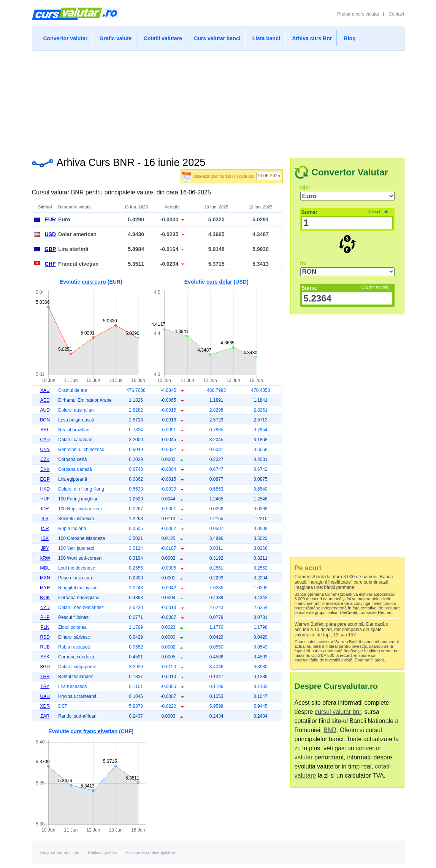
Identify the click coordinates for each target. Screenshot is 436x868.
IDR (45, 509)
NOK (45, 598)
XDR (45, 706)
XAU (45, 390)
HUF (45, 499)
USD (50, 234)
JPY (45, 548)
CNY (45, 450)
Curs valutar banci (217, 38)
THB (45, 677)
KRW (45, 558)
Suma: (346, 212)
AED (45, 400)
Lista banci (266, 38)
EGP (45, 479)
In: (304, 263)
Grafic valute (116, 38)
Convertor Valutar (350, 172)
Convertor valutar (66, 38)
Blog (350, 38)
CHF (50, 264)
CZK (45, 459)
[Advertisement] (218, 102)
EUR (50, 219)
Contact (396, 14)
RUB (45, 647)
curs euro (94, 282)
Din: (305, 188)
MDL (45, 568)
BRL (45, 430)
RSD (45, 637)
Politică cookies (103, 852)
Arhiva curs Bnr (312, 38)
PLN (45, 627)
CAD (45, 440)
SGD (45, 667)
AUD (45, 410)
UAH (45, 696)
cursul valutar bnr (338, 712)
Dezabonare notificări (60, 852)
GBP (50, 249)
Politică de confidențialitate (150, 852)
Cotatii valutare (163, 38)
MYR (45, 588)
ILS (45, 519)
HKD (45, 489)
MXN (45, 578)
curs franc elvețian (94, 731)
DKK (45, 469)
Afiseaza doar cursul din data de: (224, 176)
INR (45, 529)
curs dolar (219, 282)
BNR (330, 730)
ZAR (45, 716)
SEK (45, 657)
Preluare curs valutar (358, 14)
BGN (45, 420)
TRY (45, 687)
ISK (45, 538)
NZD (45, 608)
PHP (45, 617)
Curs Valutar (76, 17)
